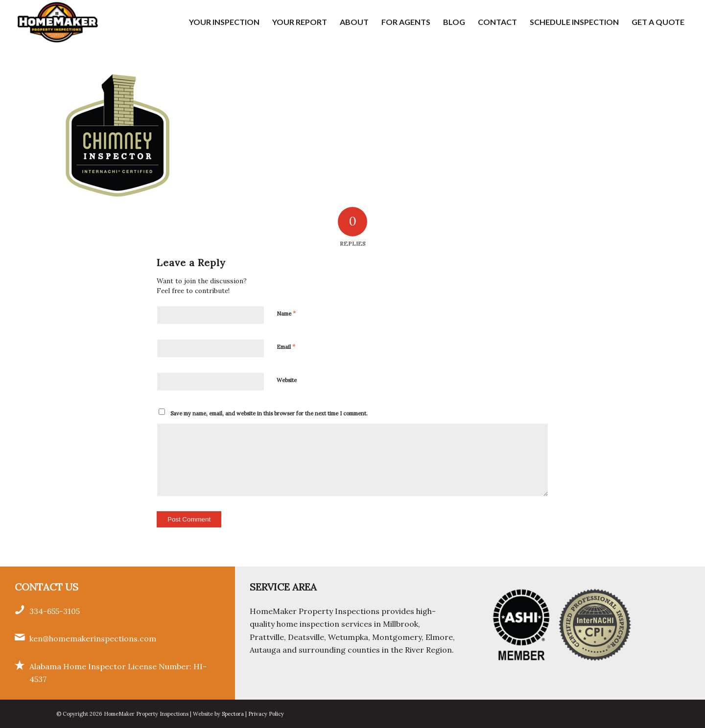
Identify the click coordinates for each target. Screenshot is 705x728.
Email (286, 347)
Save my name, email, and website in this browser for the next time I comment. (269, 413)
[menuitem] (224, 22)
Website (287, 380)
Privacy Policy (266, 714)
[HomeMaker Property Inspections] (58, 22)
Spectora (234, 714)
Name (286, 313)
